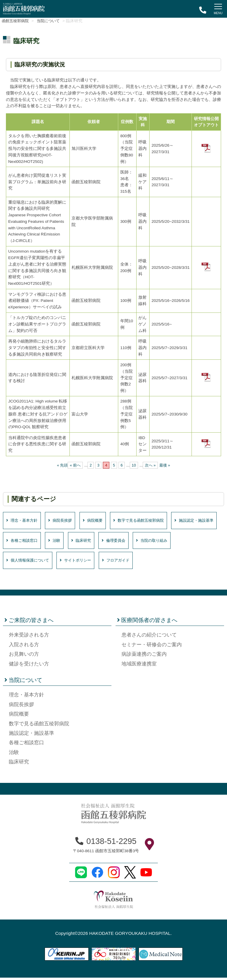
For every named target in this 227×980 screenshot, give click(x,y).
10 (134, 465)
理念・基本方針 (24, 521)
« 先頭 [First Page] (61, 465)
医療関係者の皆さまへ (147, 622)
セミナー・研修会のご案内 (152, 647)
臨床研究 (144, 542)
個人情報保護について (77, 562)
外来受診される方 (29, 638)
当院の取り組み (24, 562)
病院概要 (102, 521)
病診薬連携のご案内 (144, 656)
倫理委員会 (179, 542)
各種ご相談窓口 (79, 542)
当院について (55, 21)
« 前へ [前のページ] (74, 465)
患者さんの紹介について (149, 638)
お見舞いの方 (24, 656)
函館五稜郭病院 (17, 21)
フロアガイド (175, 562)
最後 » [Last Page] (166, 465)
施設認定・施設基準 (29, 542)
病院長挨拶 (66, 521)
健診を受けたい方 (29, 666)
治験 (115, 542)
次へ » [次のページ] (151, 465)
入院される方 (24, 647)
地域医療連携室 (139, 666)
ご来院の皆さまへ (29, 622)
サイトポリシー (130, 562)
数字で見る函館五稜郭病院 (153, 521)
